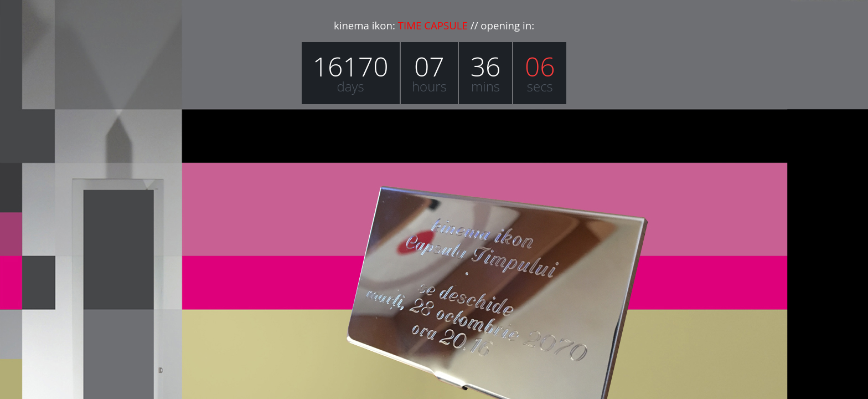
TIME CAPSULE (433, 25)
